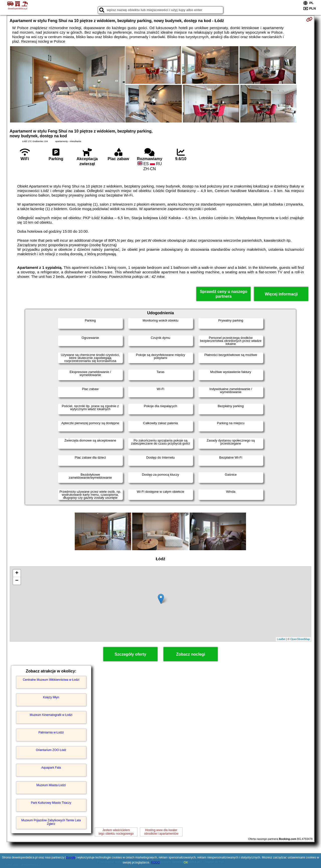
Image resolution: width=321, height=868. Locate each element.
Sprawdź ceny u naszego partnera (224, 294)
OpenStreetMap (300, 639)
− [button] (17, 581)
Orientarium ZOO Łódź (51, 750)
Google (71, 857)
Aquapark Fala (51, 768)
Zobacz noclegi (191, 654)
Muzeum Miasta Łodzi (51, 785)
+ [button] (17, 573)
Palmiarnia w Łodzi (51, 732)
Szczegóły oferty (130, 654)
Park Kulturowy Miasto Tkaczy (51, 803)
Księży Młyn (51, 697)
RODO (155, 862)
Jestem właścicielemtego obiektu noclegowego (116, 832)
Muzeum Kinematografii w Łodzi (51, 715)
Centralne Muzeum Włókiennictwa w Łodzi (51, 680)
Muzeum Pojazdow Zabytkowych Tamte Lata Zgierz (51, 822)
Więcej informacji (281, 294)
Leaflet (281, 639)
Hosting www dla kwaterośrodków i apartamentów (161, 832)
